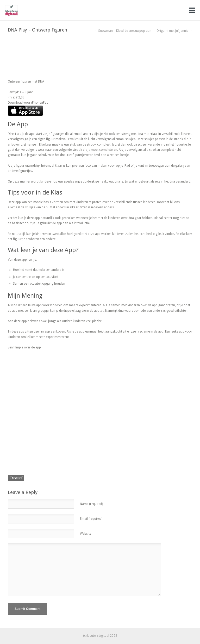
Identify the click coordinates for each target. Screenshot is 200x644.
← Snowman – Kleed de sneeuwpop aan (123, 31)
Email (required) (91, 519)
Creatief (16, 478)
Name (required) (91, 504)
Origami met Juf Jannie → (174, 31)
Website (86, 534)
